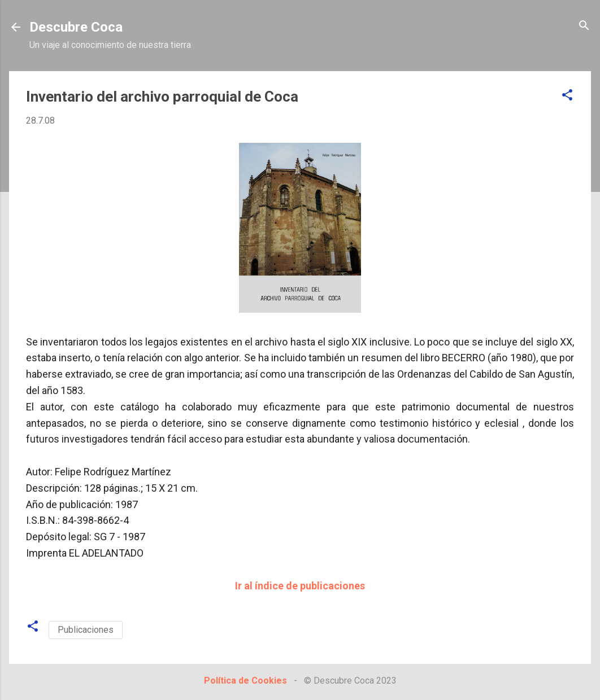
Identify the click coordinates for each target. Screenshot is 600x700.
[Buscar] (584, 26)
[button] (567, 96)
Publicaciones (86, 630)
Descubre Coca (76, 27)
